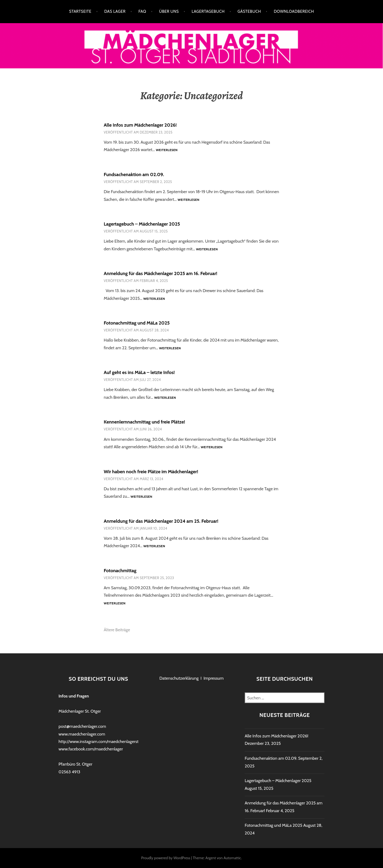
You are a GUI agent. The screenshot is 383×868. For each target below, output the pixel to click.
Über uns (169, 11)
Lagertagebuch (208, 11)
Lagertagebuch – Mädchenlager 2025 (142, 224)
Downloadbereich (294, 11)
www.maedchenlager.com (82, 734)
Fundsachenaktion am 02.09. (134, 175)
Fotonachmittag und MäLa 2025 (137, 323)
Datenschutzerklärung (179, 678)
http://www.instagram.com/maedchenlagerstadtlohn (105, 742)
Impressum (214, 678)
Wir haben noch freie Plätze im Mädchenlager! (151, 472)
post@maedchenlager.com (82, 726)
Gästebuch (249, 11)
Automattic (232, 858)
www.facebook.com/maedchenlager (91, 749)
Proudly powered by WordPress (166, 858)
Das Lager (115, 11)
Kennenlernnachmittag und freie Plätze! (144, 422)
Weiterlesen (167, 150)
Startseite (80, 11)
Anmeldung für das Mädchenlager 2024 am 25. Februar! (161, 521)
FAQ (142, 11)
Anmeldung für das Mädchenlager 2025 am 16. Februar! (161, 273)
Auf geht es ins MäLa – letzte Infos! (139, 372)
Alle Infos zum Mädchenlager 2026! (140, 125)
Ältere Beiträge (117, 630)
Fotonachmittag (120, 571)
